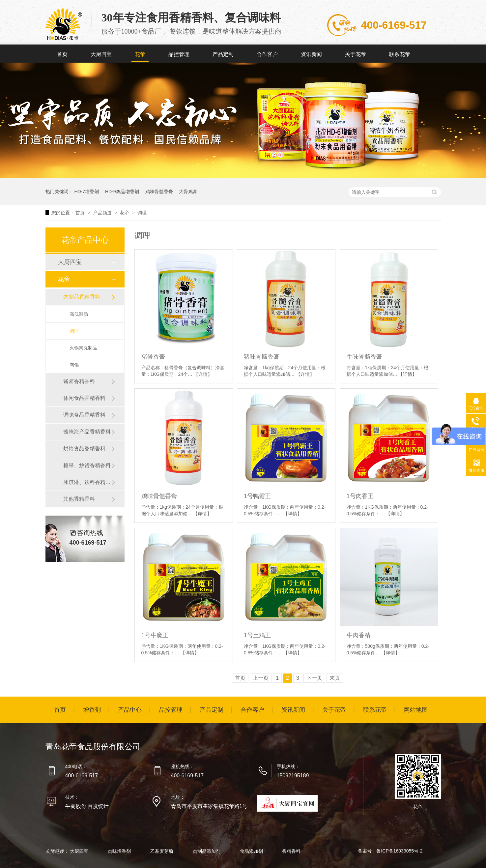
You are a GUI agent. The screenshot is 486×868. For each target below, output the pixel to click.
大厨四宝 (101, 54)
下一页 (314, 678)
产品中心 (130, 710)
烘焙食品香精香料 (84, 449)
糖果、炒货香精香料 (87, 465)
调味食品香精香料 (84, 415)
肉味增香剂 (120, 851)
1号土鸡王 (257, 635)
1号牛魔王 (155, 635)
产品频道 (103, 213)
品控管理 (179, 54)
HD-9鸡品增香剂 (122, 192)
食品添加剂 (252, 851)
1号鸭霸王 (257, 496)
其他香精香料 (79, 499)
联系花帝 (400, 54)
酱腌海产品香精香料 (87, 432)
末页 (335, 678)
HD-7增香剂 (86, 192)
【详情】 (203, 374)
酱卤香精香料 (79, 381)
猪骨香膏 (153, 357)
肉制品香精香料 (82, 297)
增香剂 (92, 710)
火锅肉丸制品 (83, 348)
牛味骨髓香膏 (364, 357)
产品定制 (223, 54)
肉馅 (74, 365)
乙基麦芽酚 (162, 851)
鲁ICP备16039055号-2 (399, 851)
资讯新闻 (311, 54)
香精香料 (291, 851)
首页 (62, 54)
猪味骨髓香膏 (262, 357)
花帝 (140, 54)
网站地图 (416, 710)
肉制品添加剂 (207, 851)
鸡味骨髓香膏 (159, 192)
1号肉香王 (360, 496)
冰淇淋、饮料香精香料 (87, 482)
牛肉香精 (358, 635)
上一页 (261, 678)
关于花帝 (356, 54)
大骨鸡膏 (188, 192)
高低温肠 (79, 314)
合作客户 (267, 54)
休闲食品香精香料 (84, 398)
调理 (142, 213)
